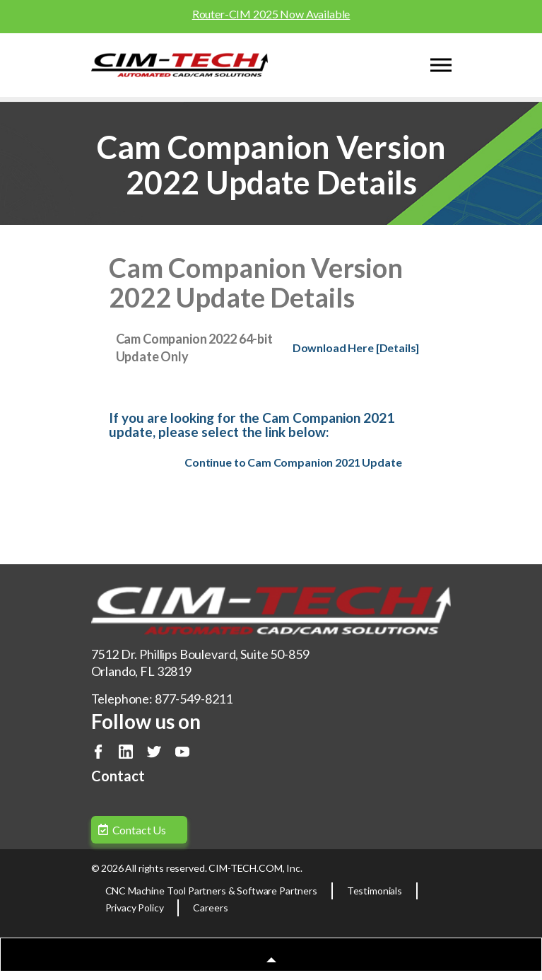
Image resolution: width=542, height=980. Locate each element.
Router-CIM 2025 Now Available (271, 14)
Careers (210, 908)
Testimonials (375, 891)
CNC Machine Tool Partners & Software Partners (211, 891)
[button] (271, 959)
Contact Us (140, 830)
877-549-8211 (194, 699)
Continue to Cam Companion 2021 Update (293, 462)
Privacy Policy (135, 908)
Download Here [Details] (356, 348)
